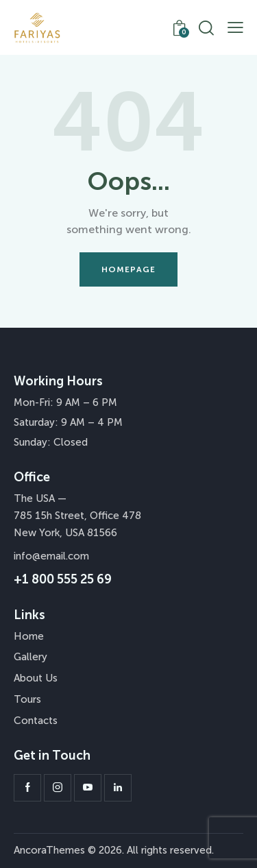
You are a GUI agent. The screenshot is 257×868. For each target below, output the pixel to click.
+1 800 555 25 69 (63, 579)
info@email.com (51, 556)
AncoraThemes (49, 850)
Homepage (129, 269)
